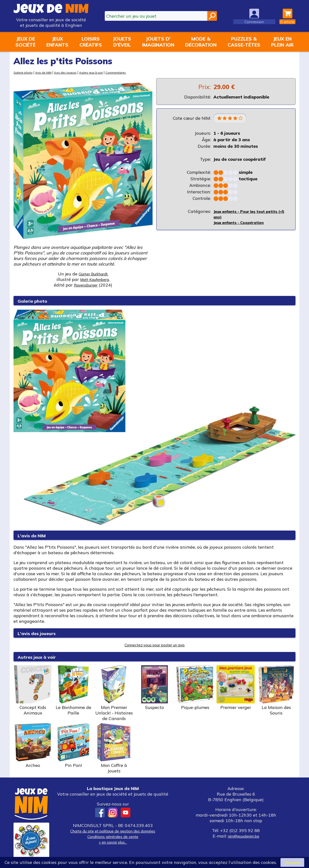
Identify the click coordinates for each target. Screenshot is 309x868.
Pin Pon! (73, 746)
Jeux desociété (25, 42)
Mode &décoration (201, 42)
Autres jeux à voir (99, 72)
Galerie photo (24, 72)
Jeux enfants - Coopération (242, 223)
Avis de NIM (46, 72)
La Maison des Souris (276, 690)
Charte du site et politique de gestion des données (113, 831)
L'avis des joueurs (41, 633)
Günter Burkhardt (93, 274)
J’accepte (292, 862)
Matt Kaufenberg (95, 279)
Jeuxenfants (57, 42)
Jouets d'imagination (158, 42)
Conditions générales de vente (113, 836)
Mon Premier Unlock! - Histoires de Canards (114, 693)
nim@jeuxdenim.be (243, 836)
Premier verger (236, 688)
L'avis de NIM (35, 535)
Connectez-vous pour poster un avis (155, 645)
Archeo (33, 746)
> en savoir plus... (113, 842)
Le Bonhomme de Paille (73, 690)
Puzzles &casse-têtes (244, 42)
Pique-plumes (195, 688)
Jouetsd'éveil (122, 42)
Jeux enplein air (282, 42)
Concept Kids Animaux (33, 690)
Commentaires (126, 72)
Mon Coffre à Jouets (114, 748)
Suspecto (154, 688)
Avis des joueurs (70, 72)
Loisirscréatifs (91, 42)
